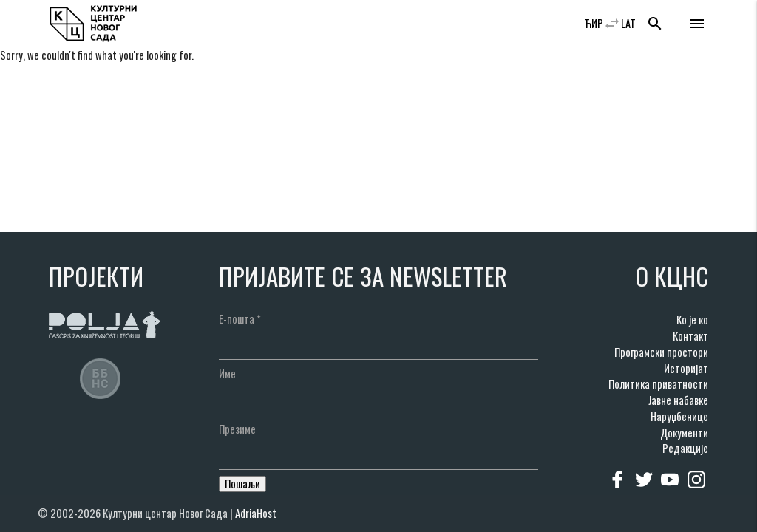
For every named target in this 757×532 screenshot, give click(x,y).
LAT (628, 23)
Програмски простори (661, 352)
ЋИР (594, 23)
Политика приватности (658, 384)
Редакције (685, 448)
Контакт (690, 336)
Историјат (686, 368)
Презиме (237, 429)
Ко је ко (692, 320)
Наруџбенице (679, 416)
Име (227, 374)
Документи (684, 433)
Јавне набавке (678, 400)
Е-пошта (240, 319)
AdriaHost (256, 513)
